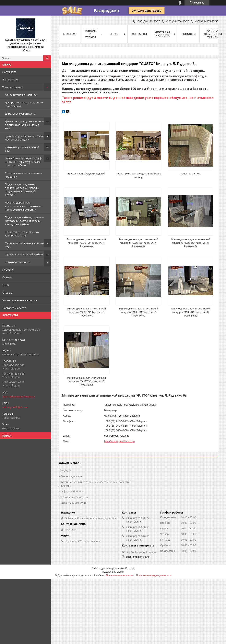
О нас (6, 285)
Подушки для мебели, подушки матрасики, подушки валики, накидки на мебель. (24, 221)
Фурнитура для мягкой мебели (24, 254)
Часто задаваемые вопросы (20, 300)
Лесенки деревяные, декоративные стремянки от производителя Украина (23, 206)
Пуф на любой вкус (72, 491)
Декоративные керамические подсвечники (24, 104)
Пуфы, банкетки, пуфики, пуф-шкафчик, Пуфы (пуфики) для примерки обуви (24, 162)
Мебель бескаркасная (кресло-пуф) (24, 245)
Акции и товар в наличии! (21, 95)
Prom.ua (130, 568)
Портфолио (9, 72)
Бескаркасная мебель (74, 497)
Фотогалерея (11, 79)
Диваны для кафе (71, 476)
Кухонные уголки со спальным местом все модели (24, 138)
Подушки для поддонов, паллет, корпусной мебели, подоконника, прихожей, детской (22, 190)
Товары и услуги (12, 87)
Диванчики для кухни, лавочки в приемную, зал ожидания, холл (24, 125)
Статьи (7, 277)
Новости (8, 270)
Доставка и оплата (14, 308)
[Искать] (47, 58)
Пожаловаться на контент (120, 575)
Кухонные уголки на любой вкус (22, 149)
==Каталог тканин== (18, 262)
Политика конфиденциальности (154, 575)
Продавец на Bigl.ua (113, 572)
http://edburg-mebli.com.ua (19, 396)
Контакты (139, 34)
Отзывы (7, 293)
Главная (70, 34)
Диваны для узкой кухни (20, 114)
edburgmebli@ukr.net (15, 407)
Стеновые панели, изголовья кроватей (23, 175)
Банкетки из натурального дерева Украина (22, 234)
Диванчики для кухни (74, 503)
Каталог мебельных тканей (213, 34)
